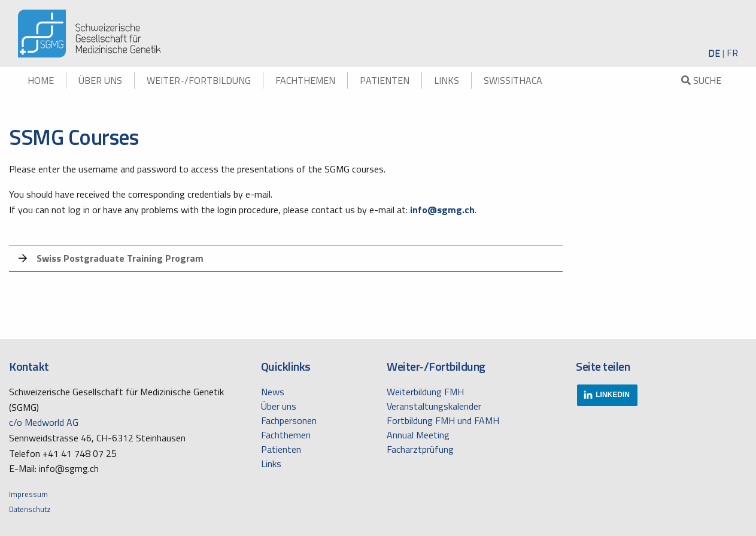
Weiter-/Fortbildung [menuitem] (199, 80)
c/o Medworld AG (44, 422)
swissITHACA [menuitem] (513, 80)
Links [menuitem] (447, 80)
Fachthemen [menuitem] (305, 80)
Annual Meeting (418, 435)
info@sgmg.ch (442, 210)
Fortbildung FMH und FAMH (443, 420)
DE (714, 53)
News (273, 392)
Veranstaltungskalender (434, 406)
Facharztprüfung (420, 449)
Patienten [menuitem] (385, 80)
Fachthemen (286, 435)
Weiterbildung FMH (425, 392)
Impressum (28, 494)
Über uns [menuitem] (100, 80)
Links (271, 464)
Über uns (279, 406)
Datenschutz (30, 509)
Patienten (281, 449)
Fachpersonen (289, 420)
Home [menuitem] (41, 80)
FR (732, 53)
